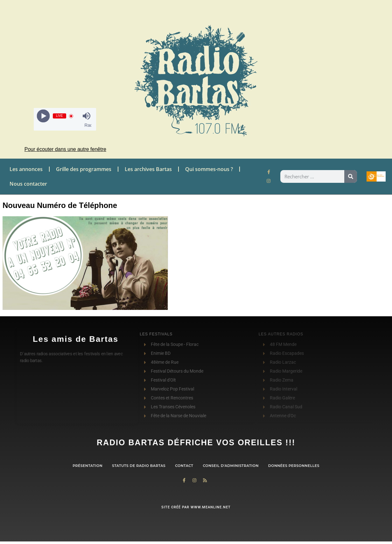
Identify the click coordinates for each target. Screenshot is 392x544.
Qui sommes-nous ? (209, 169)
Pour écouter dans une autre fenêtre (65, 149)
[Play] (43, 116)
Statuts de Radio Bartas (139, 466)
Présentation (87, 466)
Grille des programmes (84, 169)
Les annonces (26, 169)
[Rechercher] (351, 176)
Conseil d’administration (231, 466)
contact (184, 466)
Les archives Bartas (148, 169)
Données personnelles (294, 466)
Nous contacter (28, 184)
